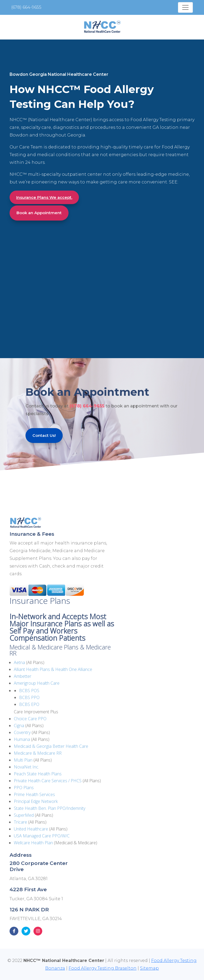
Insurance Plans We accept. (44, 197)
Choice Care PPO (30, 719)
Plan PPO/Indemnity (67, 808)
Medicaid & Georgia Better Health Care (51, 746)
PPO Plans (24, 788)
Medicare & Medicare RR (38, 753)
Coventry (22, 732)
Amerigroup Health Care (37, 683)
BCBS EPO (29, 704)
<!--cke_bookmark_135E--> (65, 279)
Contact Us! (44, 435)
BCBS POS (29, 691)
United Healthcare (31, 829)
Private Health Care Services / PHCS (48, 781)
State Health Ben (30, 808)
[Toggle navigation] (185, 7)
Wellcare (22, 843)
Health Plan (41, 843)
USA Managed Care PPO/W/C (42, 836)
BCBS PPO (29, 697)
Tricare (20, 822)
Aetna (19, 662)
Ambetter (23, 676)
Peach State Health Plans (38, 774)
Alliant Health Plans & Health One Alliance (53, 669)
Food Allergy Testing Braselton (103, 968)
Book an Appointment (39, 213)
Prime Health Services (34, 794)
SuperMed (24, 815)
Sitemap (149, 968)
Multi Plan (23, 760)
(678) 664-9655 (26, 7)
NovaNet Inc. (26, 767)
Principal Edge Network (36, 801)
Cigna (19, 726)
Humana (22, 739)
